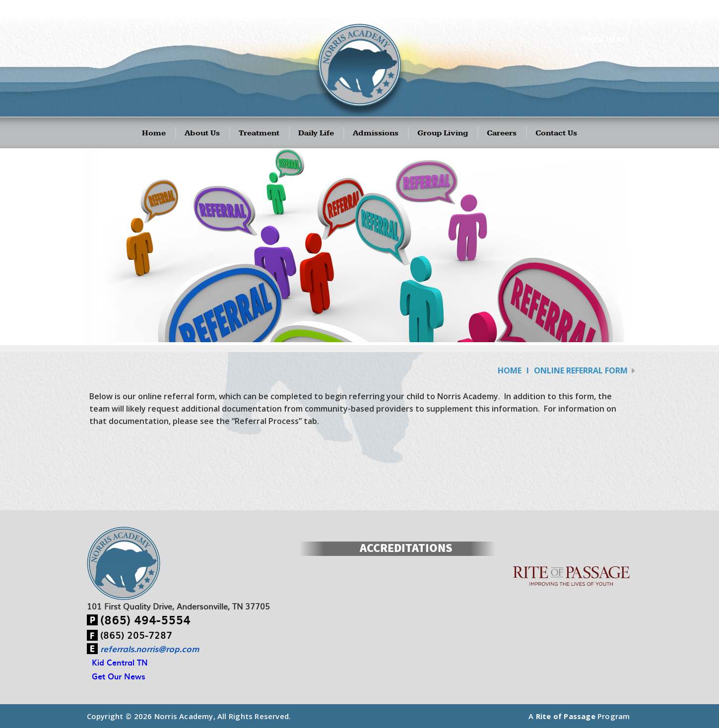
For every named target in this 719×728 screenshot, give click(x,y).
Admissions (376, 133)
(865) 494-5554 (145, 619)
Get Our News (119, 676)
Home (154, 133)
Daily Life (316, 133)
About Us (202, 133)
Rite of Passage (566, 716)
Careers (502, 133)
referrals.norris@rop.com (150, 649)
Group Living (443, 133)
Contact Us (556, 133)
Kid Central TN (120, 662)
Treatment (259, 133)
